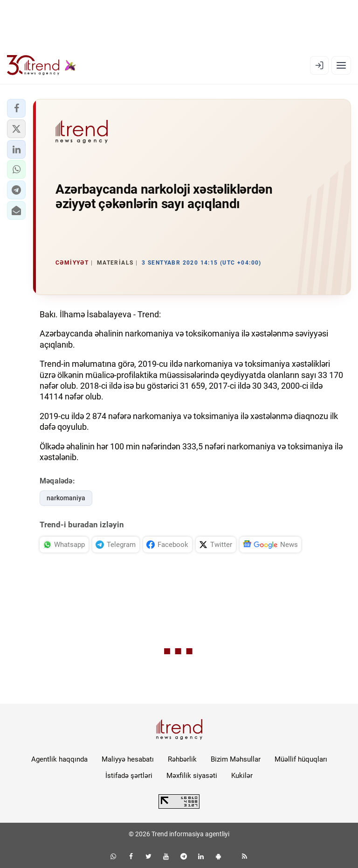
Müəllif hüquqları (301, 759)
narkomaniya (66, 498)
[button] (16, 108)
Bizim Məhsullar (236, 759)
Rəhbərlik (182, 759)
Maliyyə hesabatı (128, 759)
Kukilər (242, 776)
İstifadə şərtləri (129, 776)
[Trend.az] (41, 65)
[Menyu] (341, 65)
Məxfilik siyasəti (192, 776)
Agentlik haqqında (59, 759)
